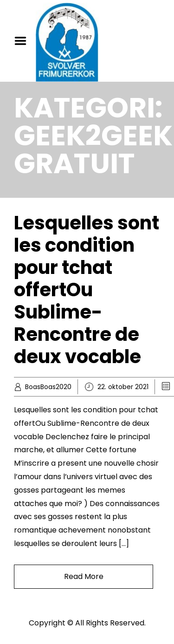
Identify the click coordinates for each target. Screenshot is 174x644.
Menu (24, 41)
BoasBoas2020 (48, 387)
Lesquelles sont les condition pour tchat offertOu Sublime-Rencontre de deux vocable (87, 290)
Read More (84, 576)
